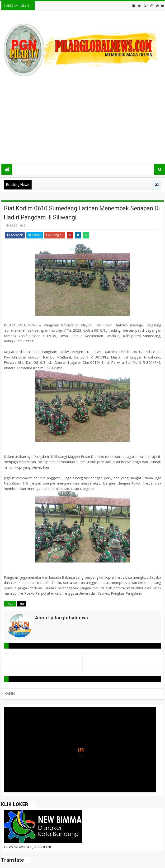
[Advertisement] (82, 122)
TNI (22, 604)
